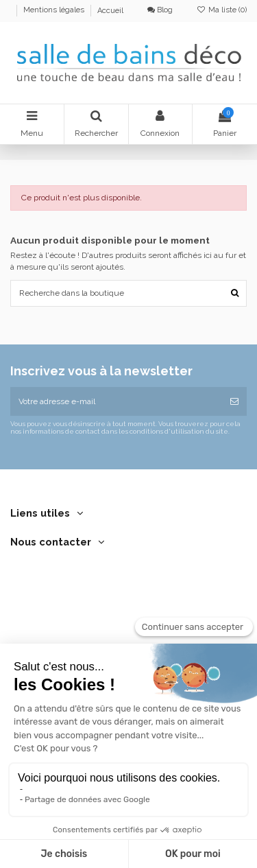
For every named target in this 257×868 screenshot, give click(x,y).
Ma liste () (222, 10)
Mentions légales (55, 11)
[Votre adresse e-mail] (116, 401)
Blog (160, 10)
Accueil (110, 11)
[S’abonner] (234, 401)
